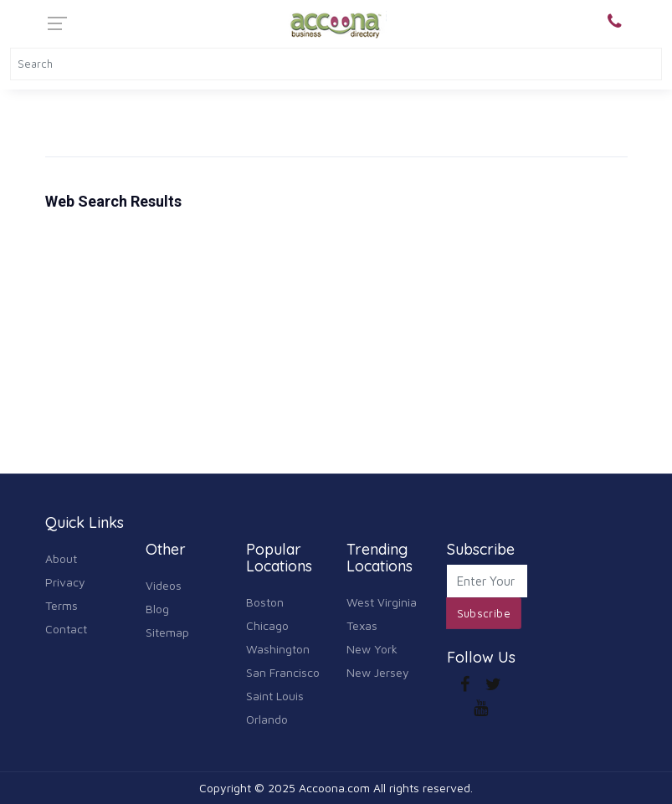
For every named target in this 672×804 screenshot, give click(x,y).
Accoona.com (334, 788)
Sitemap (167, 632)
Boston (265, 602)
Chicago (267, 625)
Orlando (267, 719)
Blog (157, 609)
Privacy (65, 582)
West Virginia (382, 602)
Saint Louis (275, 696)
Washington (278, 649)
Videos (164, 585)
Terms (62, 605)
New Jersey (378, 672)
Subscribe (484, 613)
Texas (362, 625)
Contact (66, 629)
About (61, 558)
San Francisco (283, 672)
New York (372, 649)
